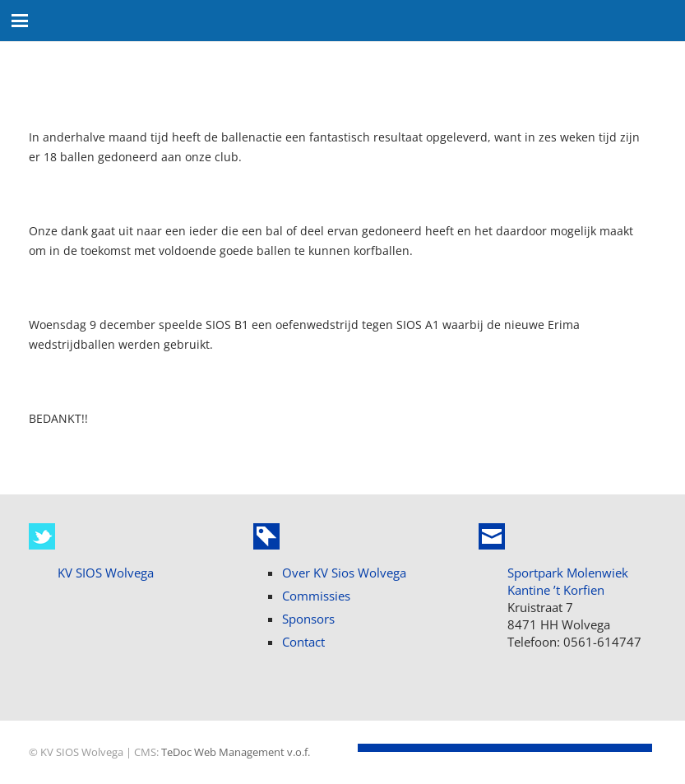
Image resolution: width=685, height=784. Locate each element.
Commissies (316, 596)
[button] (20, 21)
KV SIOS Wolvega (106, 573)
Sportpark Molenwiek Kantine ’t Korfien (568, 581)
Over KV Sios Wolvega (344, 573)
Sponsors (308, 619)
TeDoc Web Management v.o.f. (236, 752)
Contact (303, 642)
